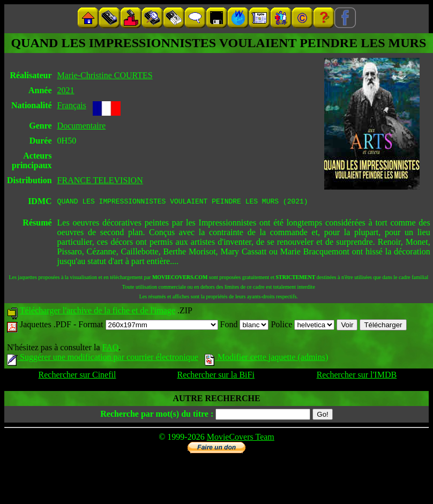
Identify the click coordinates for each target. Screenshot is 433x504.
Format (148, 326)
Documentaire (82, 126)
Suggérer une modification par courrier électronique (103, 359)
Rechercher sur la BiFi (215, 376)
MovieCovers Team (241, 438)
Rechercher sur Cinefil (77, 376)
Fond (245, 326)
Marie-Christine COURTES (105, 75)
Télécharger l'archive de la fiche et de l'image (98, 312)
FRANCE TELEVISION (100, 180)
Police (303, 326)
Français (72, 105)
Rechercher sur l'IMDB (357, 376)
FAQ (110, 349)
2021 (66, 90)
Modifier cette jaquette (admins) (267, 359)
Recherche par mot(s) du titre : (157, 415)
